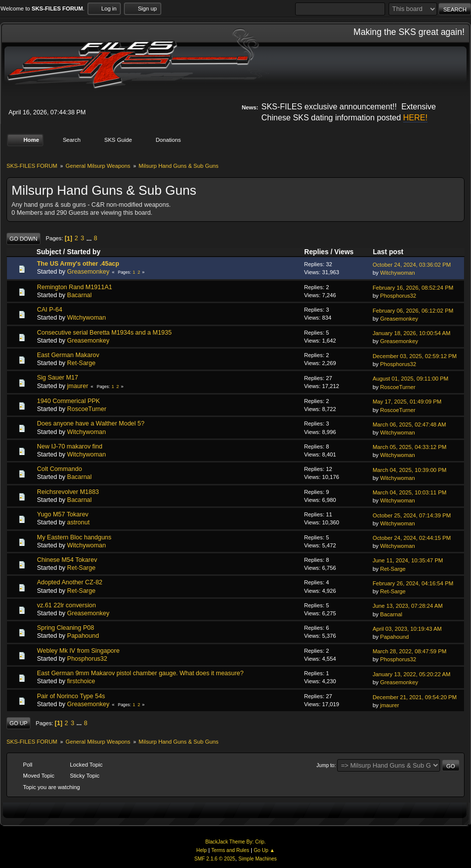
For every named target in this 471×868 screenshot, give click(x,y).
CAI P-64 (50, 310)
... (90, 238)
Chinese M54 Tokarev (67, 560)
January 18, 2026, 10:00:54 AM (412, 333)
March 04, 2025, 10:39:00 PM (410, 469)
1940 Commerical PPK (68, 401)
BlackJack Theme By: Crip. (235, 841)
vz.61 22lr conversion (66, 605)
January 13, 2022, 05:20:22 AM (412, 674)
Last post (393, 252)
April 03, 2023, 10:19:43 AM (407, 629)
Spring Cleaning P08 (65, 628)
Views (344, 252)
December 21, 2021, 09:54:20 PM (415, 697)
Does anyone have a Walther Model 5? (91, 424)
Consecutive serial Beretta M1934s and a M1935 (104, 332)
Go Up (18, 723)
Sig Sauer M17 (57, 378)
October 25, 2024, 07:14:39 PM (412, 515)
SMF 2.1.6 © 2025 (215, 859)
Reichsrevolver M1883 (68, 491)
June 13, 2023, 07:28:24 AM (408, 606)
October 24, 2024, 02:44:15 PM (412, 538)
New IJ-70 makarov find (70, 446)
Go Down (23, 238)
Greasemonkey (88, 272)
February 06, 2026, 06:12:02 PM (413, 310)
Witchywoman (398, 273)
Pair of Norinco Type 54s (71, 696)
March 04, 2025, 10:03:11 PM (410, 492)
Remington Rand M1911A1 (74, 287)
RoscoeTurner (398, 387)
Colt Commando (59, 469)
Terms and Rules (230, 850)
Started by (84, 252)
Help (202, 850)
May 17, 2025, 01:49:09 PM (407, 402)
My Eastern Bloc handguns (74, 537)
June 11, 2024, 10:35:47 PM (408, 560)
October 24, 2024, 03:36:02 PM (412, 265)
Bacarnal (79, 295)
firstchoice (81, 681)
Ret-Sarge (81, 363)
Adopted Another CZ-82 (70, 582)
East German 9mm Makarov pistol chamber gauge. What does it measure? (140, 673)
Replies (316, 252)
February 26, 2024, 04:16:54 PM (413, 583)
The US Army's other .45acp (78, 264)
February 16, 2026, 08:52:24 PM (413, 288)
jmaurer (77, 386)
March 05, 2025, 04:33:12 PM (410, 447)
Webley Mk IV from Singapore (78, 650)
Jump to (326, 765)
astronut (78, 522)
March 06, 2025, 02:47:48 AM (409, 425)
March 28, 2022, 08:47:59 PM (410, 651)
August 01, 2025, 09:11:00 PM (411, 379)
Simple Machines (257, 859)
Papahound (83, 636)
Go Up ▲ (264, 850)
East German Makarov (68, 355)
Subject (49, 252)
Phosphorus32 (398, 296)
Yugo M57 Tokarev (63, 514)
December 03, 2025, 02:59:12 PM (415, 356)
